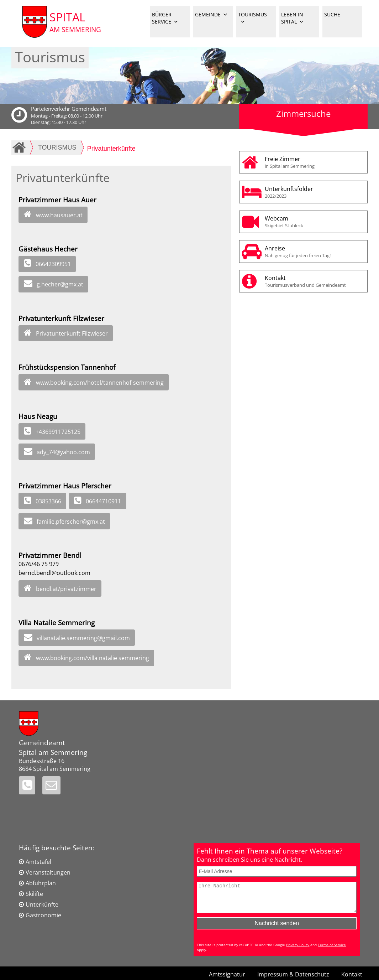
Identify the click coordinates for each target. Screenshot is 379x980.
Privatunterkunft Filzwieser (72, 333)
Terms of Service (332, 950)
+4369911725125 (58, 432)
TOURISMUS (252, 18)
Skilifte (34, 894)
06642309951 (53, 264)
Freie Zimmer (314, 162)
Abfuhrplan (41, 883)
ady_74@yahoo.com (63, 452)
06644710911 (103, 501)
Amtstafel (38, 862)
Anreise (314, 252)
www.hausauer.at (59, 215)
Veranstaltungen (48, 872)
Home (20, 147)
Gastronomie (43, 915)
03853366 (48, 501)
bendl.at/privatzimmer (66, 589)
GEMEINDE (211, 15)
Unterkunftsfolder (314, 192)
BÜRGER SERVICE (165, 18)
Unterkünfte (42, 904)
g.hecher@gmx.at (60, 284)
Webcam (314, 222)
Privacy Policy (298, 950)
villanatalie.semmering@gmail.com (83, 638)
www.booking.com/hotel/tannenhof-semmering (100, 383)
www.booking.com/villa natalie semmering (93, 658)
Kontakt (314, 281)
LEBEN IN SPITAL (293, 18)
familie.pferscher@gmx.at (71, 522)
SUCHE (332, 14)
